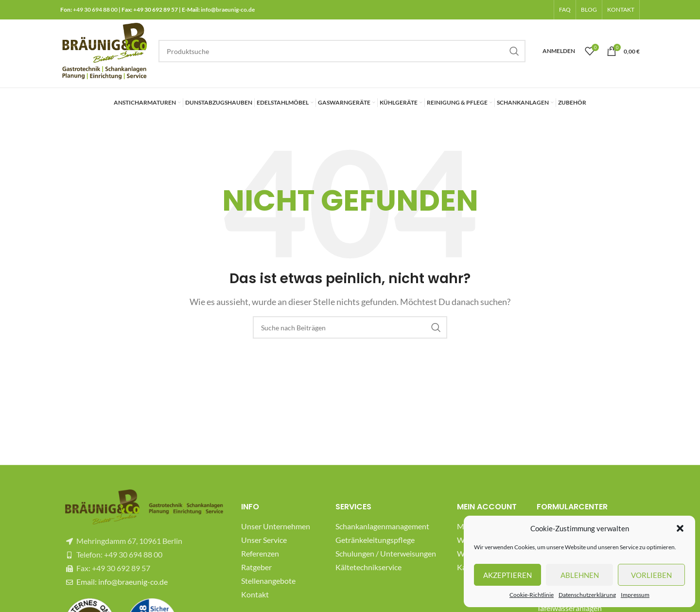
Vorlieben (651, 575)
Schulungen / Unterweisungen (386, 553)
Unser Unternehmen (276, 526)
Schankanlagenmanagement (382, 526)
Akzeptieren (507, 575)
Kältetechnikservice (368, 567)
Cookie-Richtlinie (532, 595)
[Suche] (342, 51)
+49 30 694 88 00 (95, 9)
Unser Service (264, 540)
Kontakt (255, 594)
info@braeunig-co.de (228, 9)
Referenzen (260, 553)
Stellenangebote (268, 581)
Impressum (635, 595)
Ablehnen (580, 575)
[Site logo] (105, 50)
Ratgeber (256, 567)
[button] (680, 528)
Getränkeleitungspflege (375, 540)
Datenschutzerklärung (587, 595)
